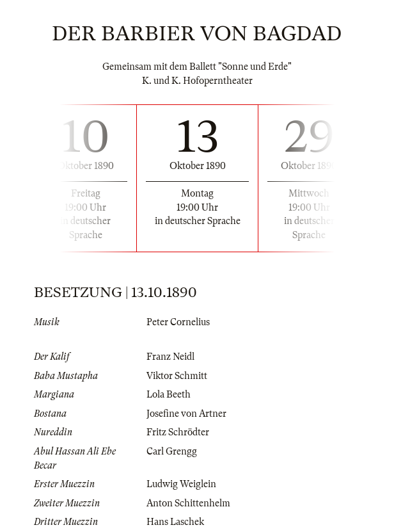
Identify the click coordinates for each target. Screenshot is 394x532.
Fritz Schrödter (178, 432)
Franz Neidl (170, 357)
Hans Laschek (175, 522)
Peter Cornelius (178, 322)
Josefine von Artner (186, 414)
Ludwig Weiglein (181, 484)
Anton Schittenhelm (188, 503)
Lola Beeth (169, 394)
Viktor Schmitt (177, 376)
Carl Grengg (172, 451)
